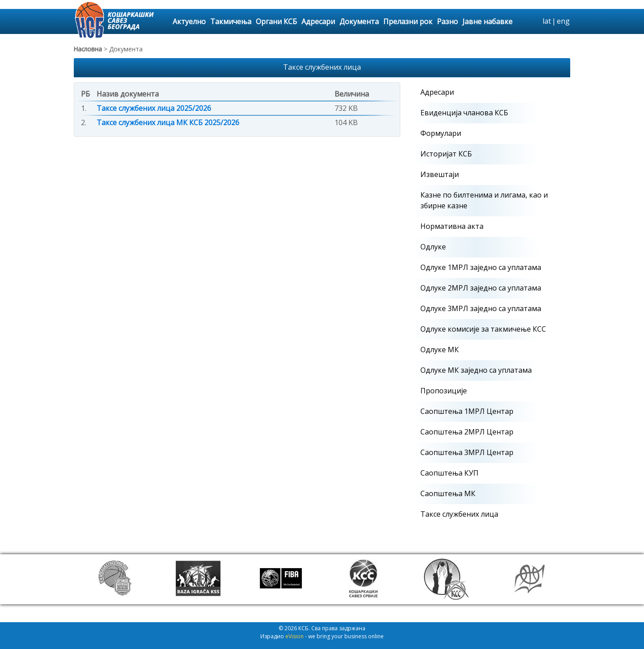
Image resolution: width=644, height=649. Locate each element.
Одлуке (433, 247)
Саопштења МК (448, 493)
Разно (447, 21)
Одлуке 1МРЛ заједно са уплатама (481, 267)
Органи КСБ (276, 21)
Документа (359, 21)
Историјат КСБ (446, 154)
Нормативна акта (452, 226)
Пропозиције (444, 391)
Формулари (441, 133)
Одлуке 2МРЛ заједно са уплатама (481, 288)
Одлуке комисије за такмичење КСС (483, 329)
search (534, 21)
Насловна (88, 49)
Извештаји (440, 174)
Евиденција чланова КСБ (464, 113)
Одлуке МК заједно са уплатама (476, 370)
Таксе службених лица (459, 514)
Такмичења (231, 21)
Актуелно (189, 21)
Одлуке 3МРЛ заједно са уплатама (481, 308)
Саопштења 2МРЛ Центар (467, 432)
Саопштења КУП (449, 473)
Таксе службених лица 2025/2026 (154, 108)
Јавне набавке (487, 21)
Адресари (318, 21)
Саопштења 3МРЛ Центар (467, 452)
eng (563, 21)
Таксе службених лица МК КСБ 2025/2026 (168, 122)
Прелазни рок (408, 21)
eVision (294, 636)
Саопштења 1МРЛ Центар (467, 411)
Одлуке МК (440, 350)
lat (547, 21)
